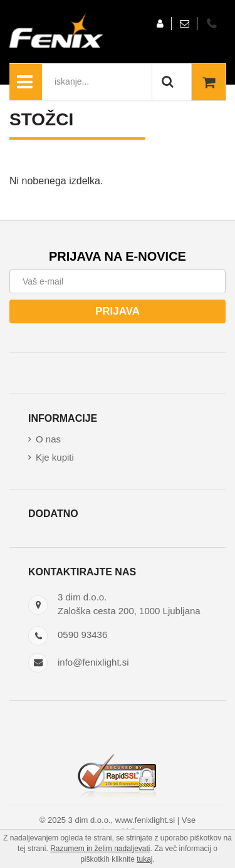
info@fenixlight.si (93, 662)
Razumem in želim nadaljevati (100, 849)
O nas (48, 439)
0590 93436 (82, 635)
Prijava (118, 311)
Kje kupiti (55, 457)
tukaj (144, 859)
